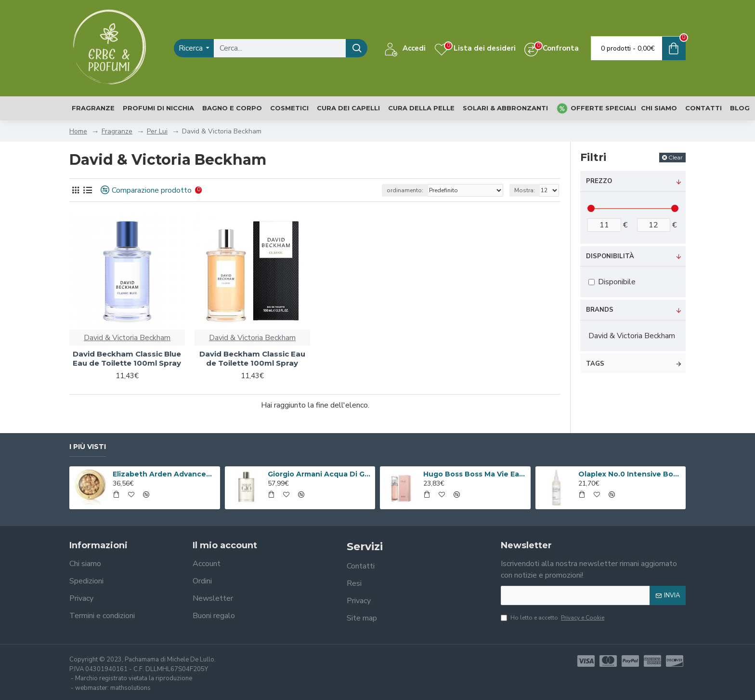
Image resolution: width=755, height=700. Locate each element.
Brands (600, 310)
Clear (676, 157)
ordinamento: (405, 190)
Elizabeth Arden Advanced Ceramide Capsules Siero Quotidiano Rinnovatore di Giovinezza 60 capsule (165, 474)
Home (78, 131)
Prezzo (599, 181)
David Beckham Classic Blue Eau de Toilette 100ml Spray (127, 359)
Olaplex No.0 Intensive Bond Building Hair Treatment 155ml (630, 474)
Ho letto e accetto (553, 618)
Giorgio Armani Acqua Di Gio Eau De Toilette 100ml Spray (320, 474)
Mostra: (525, 190)
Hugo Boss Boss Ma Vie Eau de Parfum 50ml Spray (475, 474)
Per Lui (157, 131)
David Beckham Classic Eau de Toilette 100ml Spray (252, 359)
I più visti (88, 447)
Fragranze (117, 131)
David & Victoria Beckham (127, 338)
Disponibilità (610, 256)
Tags (595, 364)
